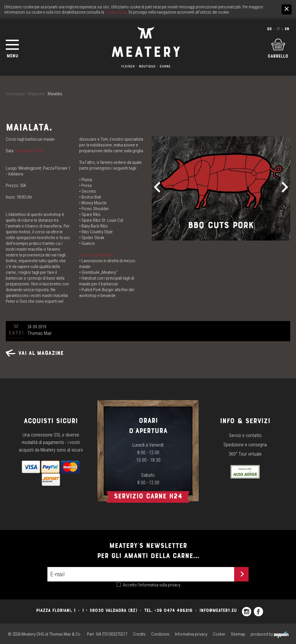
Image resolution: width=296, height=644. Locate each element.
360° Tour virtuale (245, 454)
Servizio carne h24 (148, 496)
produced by (270, 634)
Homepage (15, 94)
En (287, 29)
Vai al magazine (35, 353)
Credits (139, 634)
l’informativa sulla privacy (159, 585)
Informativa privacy (191, 634)
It (278, 29)
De (269, 29)
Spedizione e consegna (245, 445)
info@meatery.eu (218, 610)
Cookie (219, 634)
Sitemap (238, 634)
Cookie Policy (116, 12)
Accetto (152, 585)
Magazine (36, 94)
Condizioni (160, 634)
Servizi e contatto (245, 435)
